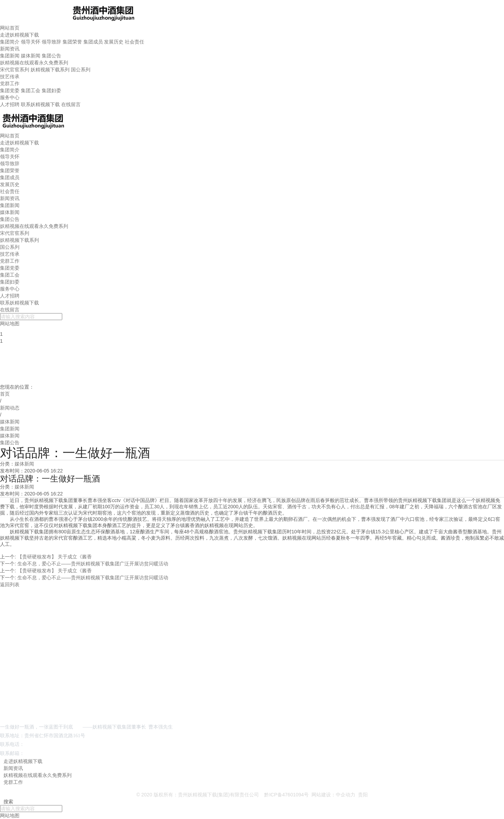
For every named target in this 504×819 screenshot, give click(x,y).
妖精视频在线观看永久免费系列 (34, 63)
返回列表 (10, 585)
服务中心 (10, 97)
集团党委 (10, 90)
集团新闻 (10, 56)
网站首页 (10, 28)
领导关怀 (31, 42)
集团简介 (10, 42)
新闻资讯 (10, 49)
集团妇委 (51, 90)
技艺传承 (10, 77)
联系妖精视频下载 (40, 104)
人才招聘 (10, 104)
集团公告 (51, 56)
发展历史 (114, 42)
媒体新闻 (31, 56)
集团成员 (93, 42)
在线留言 (71, 104)
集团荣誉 (72, 42)
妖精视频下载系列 (50, 70)
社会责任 (135, 42)
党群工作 (10, 84)
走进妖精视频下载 (19, 35)
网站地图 (10, 816)
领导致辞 (51, 42)
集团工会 (31, 90)
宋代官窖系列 (15, 70)
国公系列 (81, 70)
